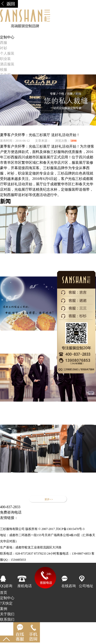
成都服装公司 (37, 523)
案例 (4, 609)
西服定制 (82, 518)
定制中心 (7, 598)
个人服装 (7, 53)
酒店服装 (7, 64)
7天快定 (6, 603)
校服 (4, 70)
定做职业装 (27, 518)
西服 (4, 43)
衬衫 (4, 48)
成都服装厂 (57, 523)
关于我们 (7, 614)
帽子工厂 (44, 518)
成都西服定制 (63, 518)
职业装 (5, 59)
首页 (4, 32)
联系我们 (7, 620)
